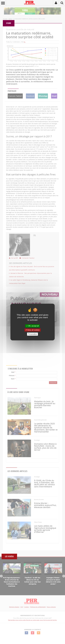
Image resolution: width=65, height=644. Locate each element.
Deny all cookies (33, 330)
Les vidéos (9, 556)
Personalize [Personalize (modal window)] (33, 334)
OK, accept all (32, 326)
